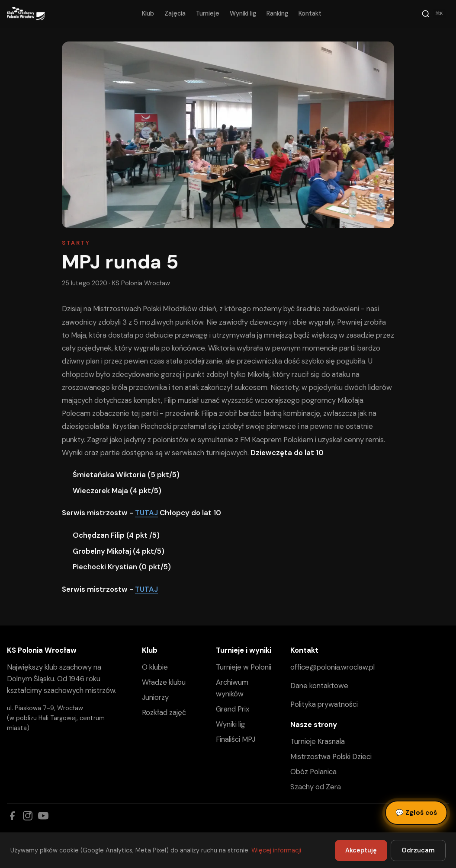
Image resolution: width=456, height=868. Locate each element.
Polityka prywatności (324, 704)
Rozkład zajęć (164, 712)
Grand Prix (233, 709)
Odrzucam (418, 850)
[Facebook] (12, 816)
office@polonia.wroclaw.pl (332, 667)
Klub (148, 13)
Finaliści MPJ (236, 739)
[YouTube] (43, 816)
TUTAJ (146, 513)
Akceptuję (361, 850)
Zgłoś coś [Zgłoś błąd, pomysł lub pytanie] (416, 813)
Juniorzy (155, 697)
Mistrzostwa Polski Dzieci (331, 756)
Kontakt (310, 13)
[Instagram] (28, 816)
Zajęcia (175, 13)
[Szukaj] (434, 14)
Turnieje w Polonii (244, 667)
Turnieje (208, 13)
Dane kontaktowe (319, 686)
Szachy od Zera (316, 787)
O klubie (155, 667)
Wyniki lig (243, 13)
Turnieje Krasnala (318, 741)
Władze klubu (164, 682)
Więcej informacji (276, 850)
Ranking (277, 13)
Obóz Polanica (313, 772)
